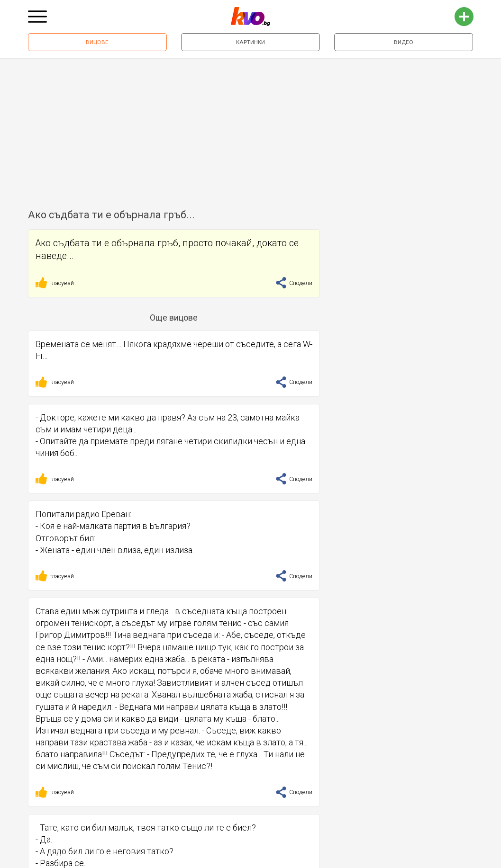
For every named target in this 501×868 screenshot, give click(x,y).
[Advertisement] (250, 130)
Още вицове (174, 318)
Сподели (294, 283)
